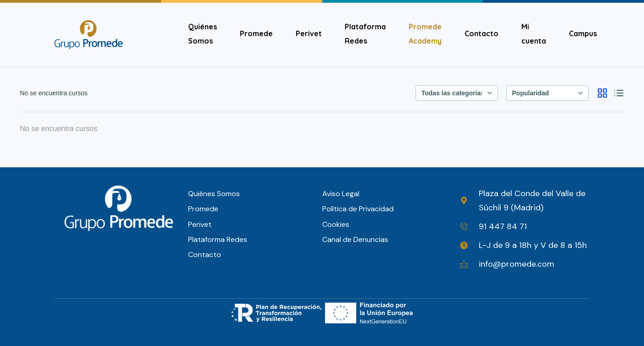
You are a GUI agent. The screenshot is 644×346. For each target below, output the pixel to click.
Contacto (482, 33)
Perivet (309, 33)
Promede (256, 33)
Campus (583, 33)
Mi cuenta (534, 34)
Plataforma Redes (365, 34)
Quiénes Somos (203, 34)
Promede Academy (425, 34)
